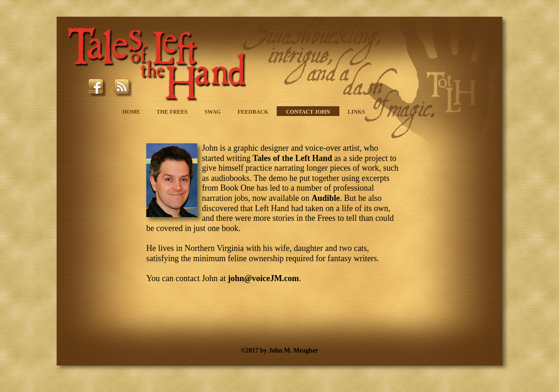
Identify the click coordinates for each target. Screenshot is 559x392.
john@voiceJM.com (263, 278)
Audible (326, 198)
